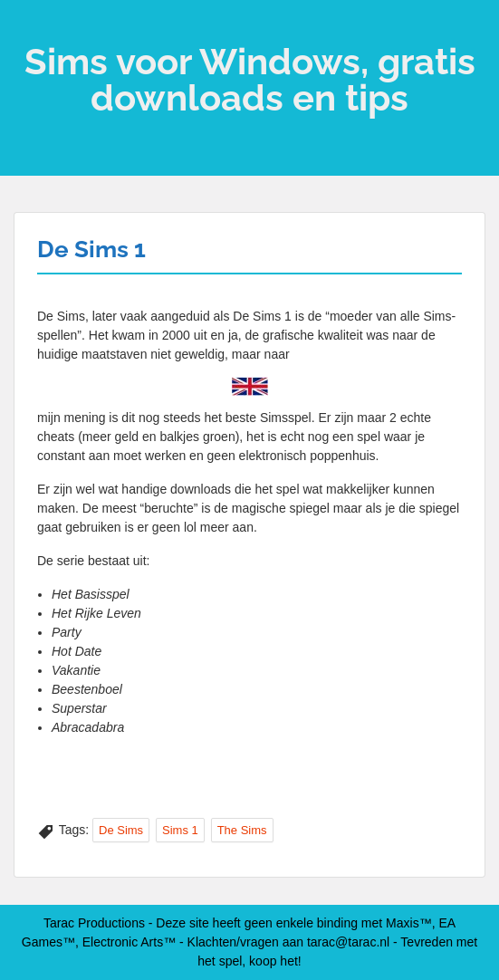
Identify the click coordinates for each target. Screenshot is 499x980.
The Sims (242, 830)
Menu (33, 31)
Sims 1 (180, 830)
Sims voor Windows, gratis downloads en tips (250, 79)
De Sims (121, 830)
